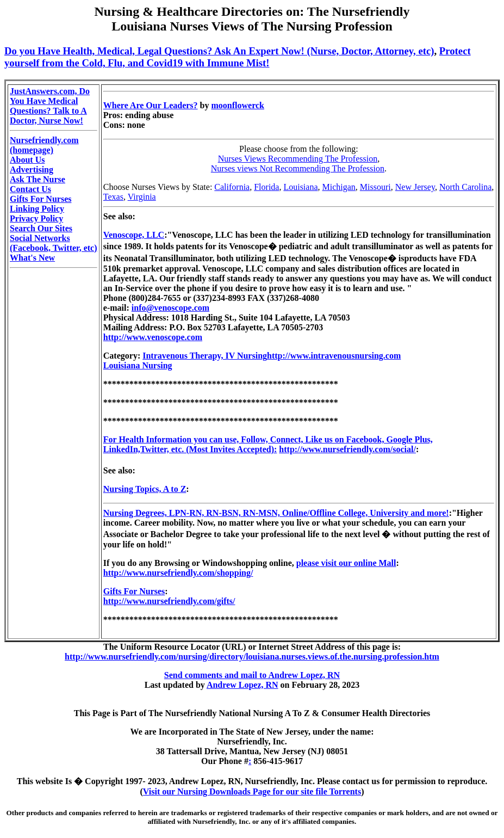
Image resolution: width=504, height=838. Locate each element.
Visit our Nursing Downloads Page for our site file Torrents (252, 791)
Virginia (142, 197)
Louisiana (300, 187)
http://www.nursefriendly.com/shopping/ (178, 573)
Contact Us (30, 189)
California (232, 187)
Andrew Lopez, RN (242, 685)
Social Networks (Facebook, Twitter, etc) (54, 243)
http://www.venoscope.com (153, 337)
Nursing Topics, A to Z (145, 489)
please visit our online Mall (346, 563)
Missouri (375, 187)
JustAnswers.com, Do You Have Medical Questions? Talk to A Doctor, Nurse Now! (50, 106)
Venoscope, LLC (134, 235)
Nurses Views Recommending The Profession (298, 159)
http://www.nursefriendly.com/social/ (347, 449)
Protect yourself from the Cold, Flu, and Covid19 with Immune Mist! (238, 57)
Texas (113, 197)
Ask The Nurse (38, 179)
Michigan (339, 187)
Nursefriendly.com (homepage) (44, 145)
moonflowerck (237, 105)
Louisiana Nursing (138, 365)
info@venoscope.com (170, 308)
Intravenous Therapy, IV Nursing (205, 356)
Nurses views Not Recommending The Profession (298, 168)
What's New (32, 258)
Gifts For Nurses (41, 199)
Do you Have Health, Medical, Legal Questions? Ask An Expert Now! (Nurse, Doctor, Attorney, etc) (219, 51)
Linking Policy (37, 209)
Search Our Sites (41, 228)
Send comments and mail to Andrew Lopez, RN (252, 675)
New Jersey (415, 187)
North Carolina (465, 187)
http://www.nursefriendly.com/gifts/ (169, 601)
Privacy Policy (36, 218)
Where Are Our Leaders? (151, 105)
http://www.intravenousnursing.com (334, 356)
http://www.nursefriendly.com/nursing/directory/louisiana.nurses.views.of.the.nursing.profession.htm (252, 657)
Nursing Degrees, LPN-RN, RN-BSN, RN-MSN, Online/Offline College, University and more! (276, 513)
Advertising (32, 170)
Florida (266, 187)
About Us (27, 160)
